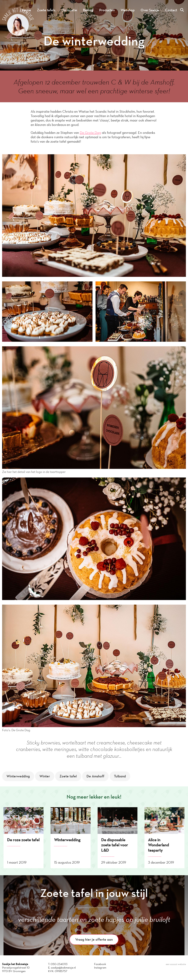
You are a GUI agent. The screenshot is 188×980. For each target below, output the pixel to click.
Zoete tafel (68, 776)
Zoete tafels (46, 10)
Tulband (120, 776)
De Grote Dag (90, 133)
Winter (45, 776)
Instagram (100, 968)
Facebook (100, 964)
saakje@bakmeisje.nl (63, 968)
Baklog (88, 10)
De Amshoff (95, 776)
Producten (107, 10)
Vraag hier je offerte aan (94, 939)
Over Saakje (150, 10)
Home (27, 10)
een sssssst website (176, 964)
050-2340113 (59, 964)
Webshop (128, 10)
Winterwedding (18, 776)
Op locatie (69, 10)
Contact (171, 10)
